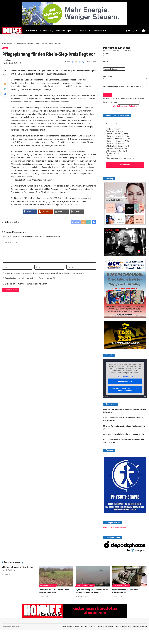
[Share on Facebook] (72, 63)
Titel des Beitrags (111, 70)
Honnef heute (8, 61)
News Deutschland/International (121, 165)
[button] (133, 31)
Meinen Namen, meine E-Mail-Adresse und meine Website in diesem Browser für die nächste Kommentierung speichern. (45, 278)
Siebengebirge (82, 600)
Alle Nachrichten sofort (117, 139)
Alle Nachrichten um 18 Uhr (118, 144)
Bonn (109, 163)
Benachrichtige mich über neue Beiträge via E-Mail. (26, 289)
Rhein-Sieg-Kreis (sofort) (117, 156)
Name (107, 52)
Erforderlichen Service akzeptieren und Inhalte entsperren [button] (125, 397)
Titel (6, 49)
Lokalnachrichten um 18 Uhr (119, 146)
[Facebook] (126, 31)
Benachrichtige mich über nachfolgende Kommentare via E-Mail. (32, 283)
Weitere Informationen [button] (125, 384)
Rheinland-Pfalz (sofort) (117, 158)
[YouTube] (129, 31)
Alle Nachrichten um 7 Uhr (118, 151)
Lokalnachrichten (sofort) (118, 142)
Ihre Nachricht (110, 79)
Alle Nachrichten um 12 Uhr (118, 149)
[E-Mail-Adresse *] (125, 132)
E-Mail (107, 61)
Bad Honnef (45, 600)
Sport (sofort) (113, 160)
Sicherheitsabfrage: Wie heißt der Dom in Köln (123, 91)
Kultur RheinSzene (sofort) (118, 153)
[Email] (76, 63)
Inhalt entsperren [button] (125, 388)
